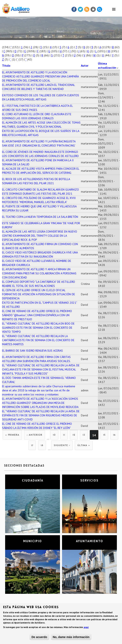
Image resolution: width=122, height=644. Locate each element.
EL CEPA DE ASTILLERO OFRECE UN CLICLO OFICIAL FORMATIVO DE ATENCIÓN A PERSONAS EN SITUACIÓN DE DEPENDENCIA (39, 294)
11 (64, 435)
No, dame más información (71, 638)
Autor (85, 66)
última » (84, 446)
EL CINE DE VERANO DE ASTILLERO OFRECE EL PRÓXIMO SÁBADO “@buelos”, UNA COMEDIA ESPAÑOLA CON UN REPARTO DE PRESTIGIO (37, 315)
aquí (86, 628)
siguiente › (62, 446)
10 (54, 435)
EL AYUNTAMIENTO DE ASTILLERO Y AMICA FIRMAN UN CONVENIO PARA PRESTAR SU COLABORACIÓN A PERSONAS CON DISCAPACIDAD (39, 273)
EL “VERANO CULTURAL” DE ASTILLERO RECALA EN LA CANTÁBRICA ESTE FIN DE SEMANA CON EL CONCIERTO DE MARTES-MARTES (38, 340)
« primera (12, 435)
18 (42, 446)
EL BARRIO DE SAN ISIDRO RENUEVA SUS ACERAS (32, 351)
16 (114, 435)
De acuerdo (39, 638)
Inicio (60, 31)
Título (6, 66)
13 (84, 435)
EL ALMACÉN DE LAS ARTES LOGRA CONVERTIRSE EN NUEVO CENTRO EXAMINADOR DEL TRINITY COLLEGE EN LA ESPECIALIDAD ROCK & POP (40, 236)
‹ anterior (35, 435)
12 (74, 435)
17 (32, 446)
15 (104, 435)
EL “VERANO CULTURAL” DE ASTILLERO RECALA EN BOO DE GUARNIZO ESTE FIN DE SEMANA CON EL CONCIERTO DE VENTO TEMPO (38, 328)
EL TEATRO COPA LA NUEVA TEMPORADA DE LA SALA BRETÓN (40, 217)
